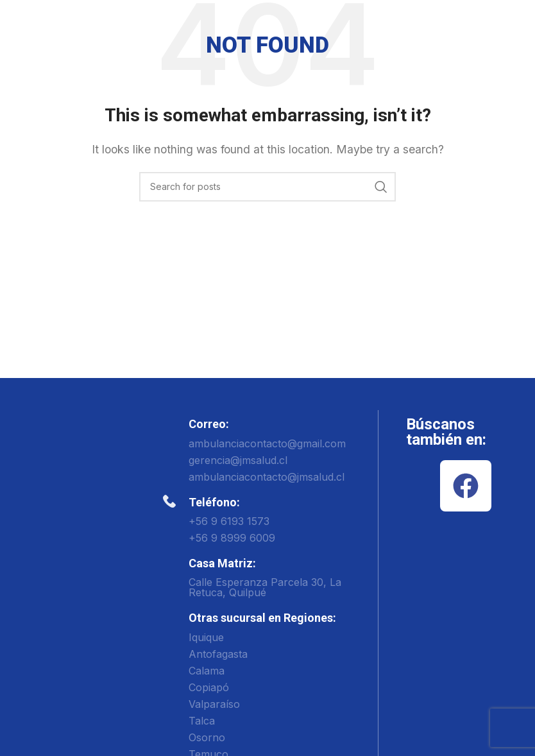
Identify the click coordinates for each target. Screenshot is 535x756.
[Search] (267, 187)
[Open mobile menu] (519, 22)
